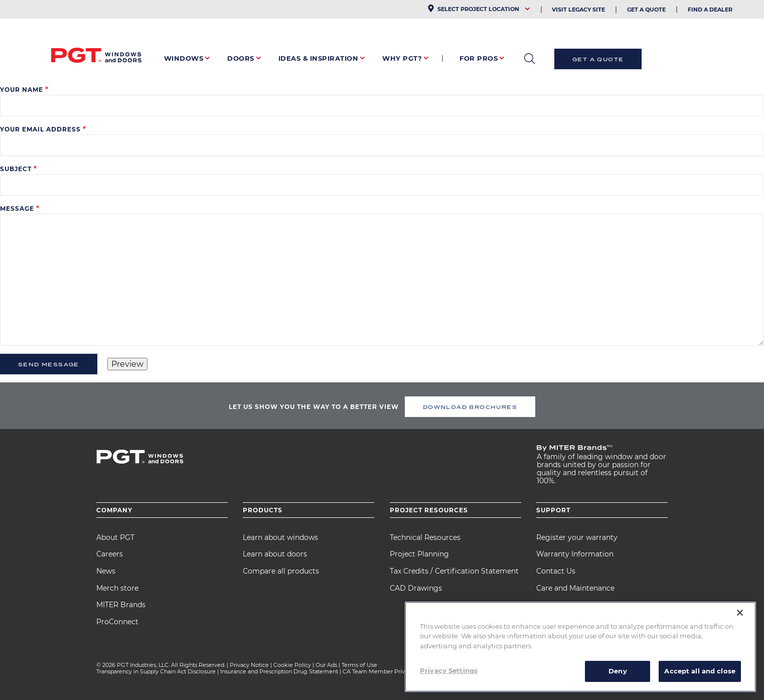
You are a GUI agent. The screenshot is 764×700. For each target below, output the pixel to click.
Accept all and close (700, 671)
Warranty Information (575, 554)
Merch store (117, 588)
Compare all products (281, 571)
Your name (22, 90)
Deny (618, 671)
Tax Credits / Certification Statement (454, 571)
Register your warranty (577, 537)
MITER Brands (121, 605)
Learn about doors (275, 554)
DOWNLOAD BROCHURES (470, 407)
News (106, 571)
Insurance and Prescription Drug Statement (279, 671)
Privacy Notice (249, 665)
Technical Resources (425, 537)
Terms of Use (359, 665)
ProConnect (117, 622)
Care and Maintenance (575, 588)
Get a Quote (598, 59)
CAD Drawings (416, 588)
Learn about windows (280, 537)
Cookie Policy (292, 665)
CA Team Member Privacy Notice (389, 671)
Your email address (40, 129)
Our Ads (326, 665)
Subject (16, 169)
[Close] (740, 613)
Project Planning (419, 554)
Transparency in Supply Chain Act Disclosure (156, 671)
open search (529, 59)
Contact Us (556, 571)
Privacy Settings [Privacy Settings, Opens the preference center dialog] (449, 670)
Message (17, 208)
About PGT (115, 537)
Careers (110, 554)
